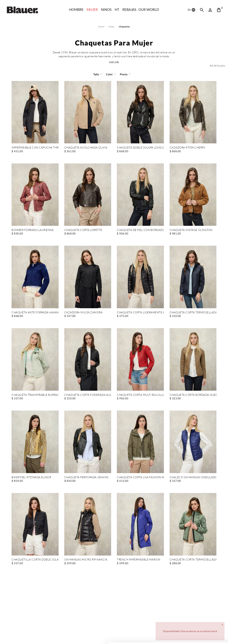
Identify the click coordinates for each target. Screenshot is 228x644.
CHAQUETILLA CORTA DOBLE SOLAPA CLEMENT (35, 560)
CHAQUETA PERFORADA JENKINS (86, 477)
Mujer (92, 10)
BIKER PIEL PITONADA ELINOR (31, 477)
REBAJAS (129, 10)
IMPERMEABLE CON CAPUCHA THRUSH (35, 148)
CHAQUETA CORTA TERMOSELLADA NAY (193, 560)
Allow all (198, 619)
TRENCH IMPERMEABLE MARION (138, 560)
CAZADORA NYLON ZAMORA (83, 313)
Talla (96, 74)
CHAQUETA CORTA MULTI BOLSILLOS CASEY (140, 395)
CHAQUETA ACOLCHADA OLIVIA (85, 148)
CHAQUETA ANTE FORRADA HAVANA (35, 313)
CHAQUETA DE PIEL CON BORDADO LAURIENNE (140, 230)
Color (109, 74)
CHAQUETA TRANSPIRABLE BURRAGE (35, 395)
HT (117, 10)
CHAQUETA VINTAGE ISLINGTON (191, 230)
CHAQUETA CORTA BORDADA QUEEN (193, 395)
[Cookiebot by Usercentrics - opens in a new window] (23, 637)
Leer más (114, 62)
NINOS (106, 10)
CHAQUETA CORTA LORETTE (83, 230)
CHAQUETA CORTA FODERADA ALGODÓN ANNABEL (88, 395)
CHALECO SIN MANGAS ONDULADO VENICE (193, 477)
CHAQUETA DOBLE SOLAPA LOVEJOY (140, 148)
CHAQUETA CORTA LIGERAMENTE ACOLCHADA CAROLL (140, 313)
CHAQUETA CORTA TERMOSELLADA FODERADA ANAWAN (193, 313)
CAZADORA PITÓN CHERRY (187, 148)
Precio (123, 74)
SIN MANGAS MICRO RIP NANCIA (86, 560)
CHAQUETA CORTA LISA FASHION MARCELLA (140, 477)
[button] (114, 62)
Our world (149, 10)
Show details (55, 637)
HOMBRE (76, 10)
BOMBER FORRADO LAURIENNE (33, 230)
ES (192, 10)
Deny (198, 631)
